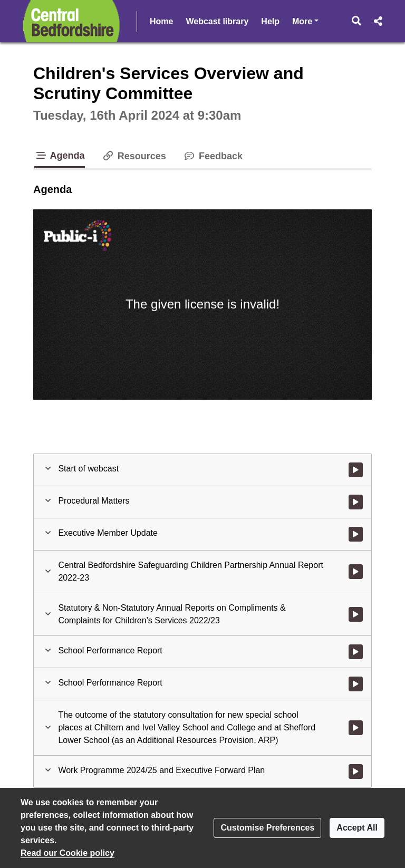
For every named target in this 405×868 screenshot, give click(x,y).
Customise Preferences (267, 828)
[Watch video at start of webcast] (356, 470)
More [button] (305, 20)
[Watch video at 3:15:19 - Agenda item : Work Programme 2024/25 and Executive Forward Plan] (356, 771)
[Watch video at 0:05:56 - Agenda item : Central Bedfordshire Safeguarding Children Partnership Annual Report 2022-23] (356, 572)
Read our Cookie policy (67, 853)
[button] (357, 21)
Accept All (357, 828)
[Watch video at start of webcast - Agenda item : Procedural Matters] (356, 502)
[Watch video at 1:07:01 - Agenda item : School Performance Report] (356, 652)
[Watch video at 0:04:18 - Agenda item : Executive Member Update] (356, 534)
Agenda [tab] (60, 156)
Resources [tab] (134, 156)
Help (270, 21)
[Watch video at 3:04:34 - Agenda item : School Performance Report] (356, 684)
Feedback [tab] (213, 156)
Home (161, 21)
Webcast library (217, 21)
